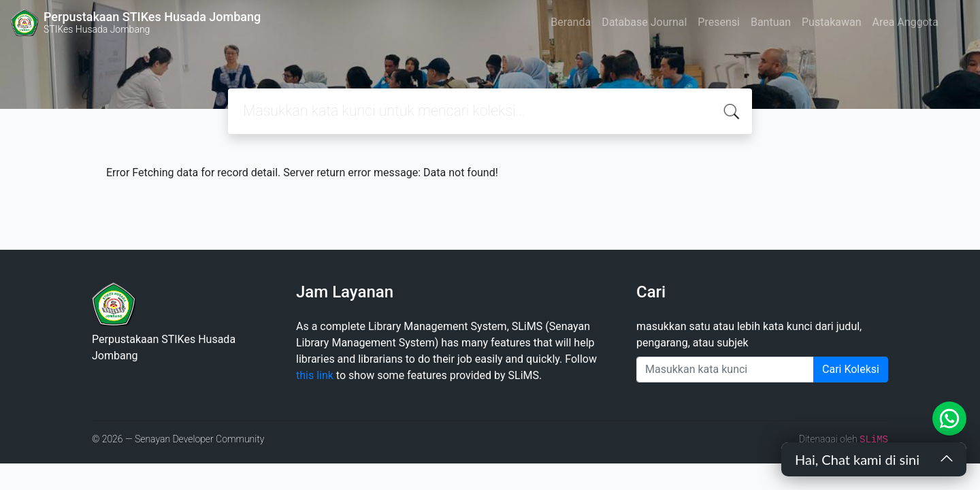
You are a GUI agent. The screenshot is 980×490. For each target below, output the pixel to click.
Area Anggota (905, 22)
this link (315, 375)
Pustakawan (831, 22)
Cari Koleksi (851, 369)
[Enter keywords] (725, 370)
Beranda (571, 22)
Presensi (719, 22)
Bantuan (771, 22)
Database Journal (644, 22)
